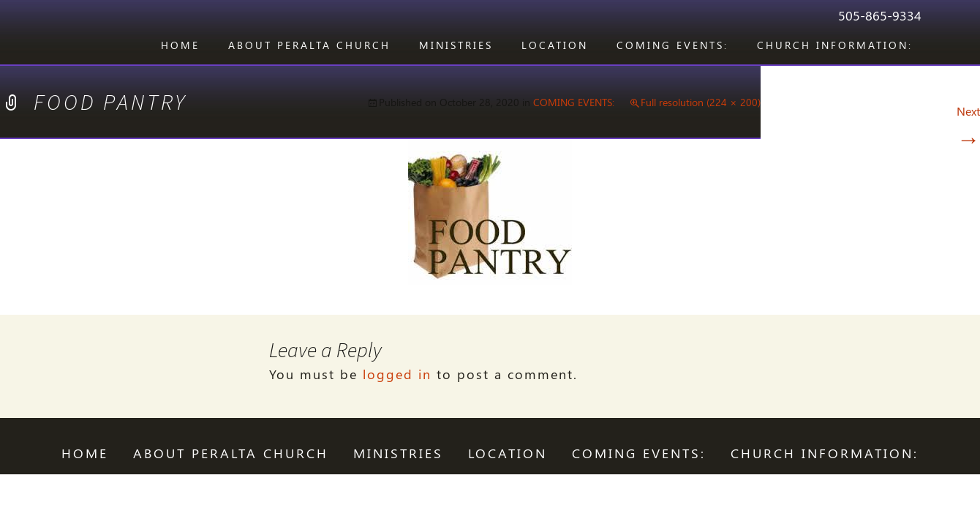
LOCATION (555, 45)
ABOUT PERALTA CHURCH (309, 45)
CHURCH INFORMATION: (835, 45)
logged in (397, 374)
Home (180, 45)
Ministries (456, 45)
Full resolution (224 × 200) (701, 102)
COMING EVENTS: (672, 45)
